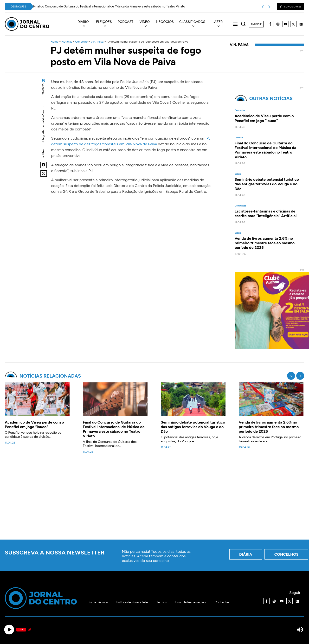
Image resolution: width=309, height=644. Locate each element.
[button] (44, 165)
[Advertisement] (154, 499)
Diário (238, 174)
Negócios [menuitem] (165, 22)
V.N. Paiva (97, 42)
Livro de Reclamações (191, 602)
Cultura (239, 138)
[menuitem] (85, 24)
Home (55, 42)
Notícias (67, 42)
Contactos (222, 602)
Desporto (240, 110)
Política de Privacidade (132, 602)
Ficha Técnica (98, 602)
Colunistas (240, 206)
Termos (162, 602)
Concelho (81, 42)
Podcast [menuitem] (126, 22)
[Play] (9, 630)
